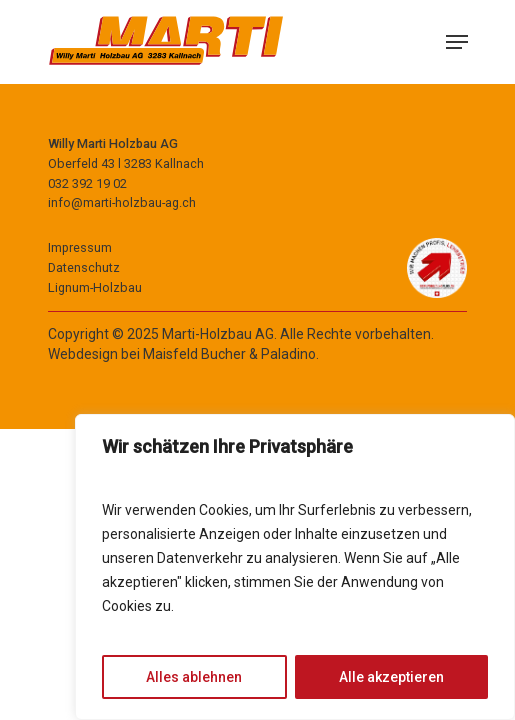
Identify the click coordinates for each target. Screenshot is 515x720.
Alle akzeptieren (391, 677)
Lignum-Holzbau (95, 287)
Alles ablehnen (194, 677)
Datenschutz (84, 267)
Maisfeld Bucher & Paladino (229, 354)
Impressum (80, 247)
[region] (295, 567)
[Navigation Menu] (457, 42)
